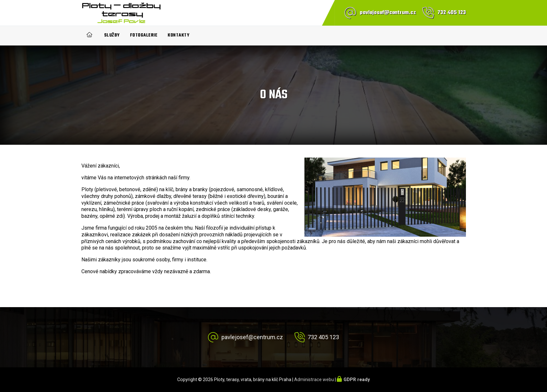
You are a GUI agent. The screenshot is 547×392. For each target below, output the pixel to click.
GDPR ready (357, 380)
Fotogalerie (144, 35)
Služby (112, 35)
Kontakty (178, 35)
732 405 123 (452, 13)
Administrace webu (314, 380)
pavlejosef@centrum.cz (388, 13)
